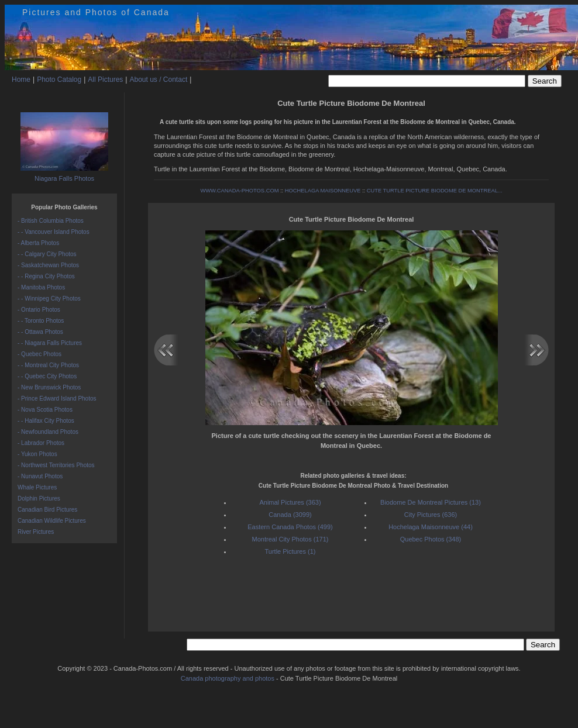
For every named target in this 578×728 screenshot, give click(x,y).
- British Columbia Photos (51, 221)
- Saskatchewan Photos (48, 265)
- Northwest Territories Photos (56, 465)
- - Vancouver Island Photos (54, 232)
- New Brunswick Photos (49, 387)
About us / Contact (158, 80)
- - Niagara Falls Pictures (50, 343)
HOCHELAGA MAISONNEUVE (323, 191)
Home (21, 80)
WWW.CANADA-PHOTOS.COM (239, 191)
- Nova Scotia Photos (45, 410)
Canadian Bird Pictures (47, 510)
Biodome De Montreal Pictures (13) (431, 502)
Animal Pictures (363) (290, 502)
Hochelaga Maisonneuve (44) (431, 527)
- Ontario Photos (39, 310)
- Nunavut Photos (40, 476)
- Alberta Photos (38, 243)
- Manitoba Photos (41, 287)
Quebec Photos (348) (431, 539)
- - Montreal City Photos (48, 365)
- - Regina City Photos (46, 276)
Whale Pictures (37, 487)
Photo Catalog (59, 80)
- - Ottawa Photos (40, 332)
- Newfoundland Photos (48, 432)
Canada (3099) (290, 515)
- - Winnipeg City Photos (49, 299)
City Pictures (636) (431, 515)
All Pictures (105, 80)
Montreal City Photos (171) (290, 539)
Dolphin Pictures (39, 498)
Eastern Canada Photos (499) (290, 527)
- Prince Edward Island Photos (57, 398)
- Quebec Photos (39, 354)
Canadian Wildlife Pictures (52, 521)
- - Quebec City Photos (47, 376)
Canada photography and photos (228, 678)
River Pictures (36, 532)
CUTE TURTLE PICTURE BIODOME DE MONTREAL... (435, 191)
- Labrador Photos (41, 443)
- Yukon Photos (37, 454)
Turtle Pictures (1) (290, 551)
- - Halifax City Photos (46, 421)
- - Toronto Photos (41, 321)
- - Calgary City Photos (47, 254)
